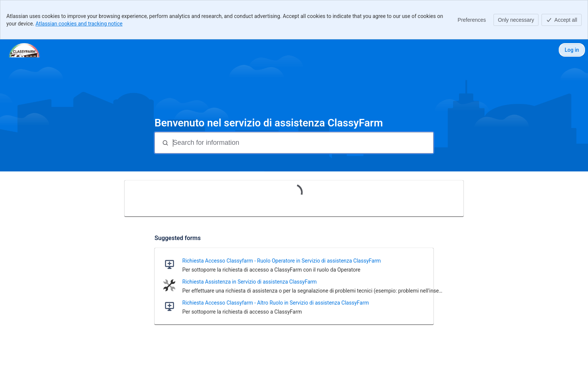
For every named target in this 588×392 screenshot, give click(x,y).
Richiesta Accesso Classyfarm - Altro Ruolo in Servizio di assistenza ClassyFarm (276, 303)
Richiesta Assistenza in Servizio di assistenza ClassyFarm (250, 282)
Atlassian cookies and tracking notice (79, 24)
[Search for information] (302, 143)
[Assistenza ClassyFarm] (24, 50)
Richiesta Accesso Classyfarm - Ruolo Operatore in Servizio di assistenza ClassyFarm (281, 261)
